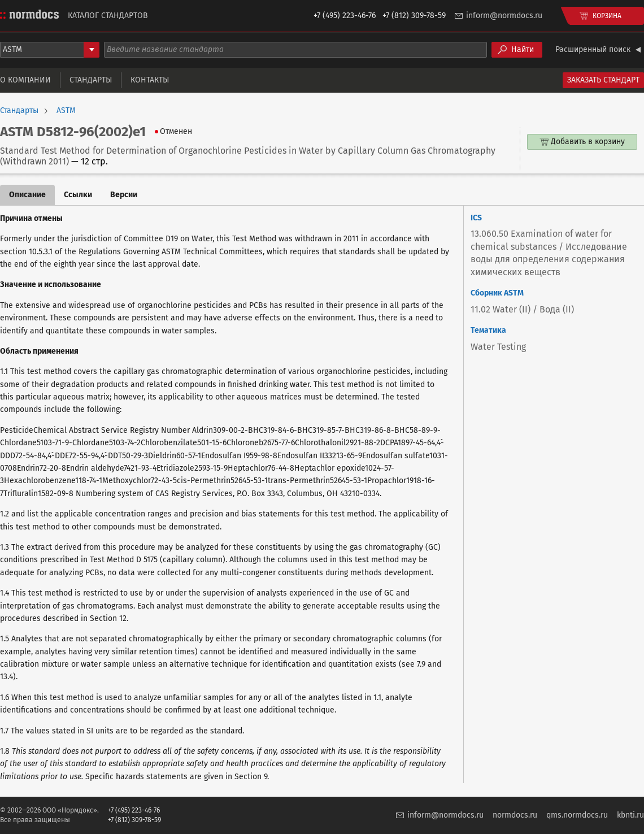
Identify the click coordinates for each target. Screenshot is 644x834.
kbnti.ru (630, 815)
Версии (124, 195)
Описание (27, 195)
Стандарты (91, 80)
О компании (25, 80)
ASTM (66, 111)
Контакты (150, 80)
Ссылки (78, 195)
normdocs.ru (515, 815)
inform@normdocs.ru (504, 16)
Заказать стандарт (603, 80)
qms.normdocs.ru (577, 815)
